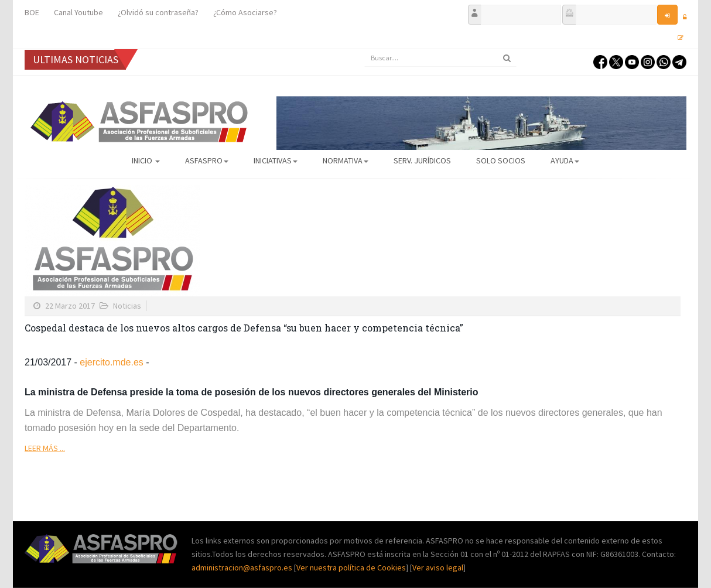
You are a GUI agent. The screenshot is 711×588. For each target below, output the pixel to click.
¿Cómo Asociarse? (245, 12)
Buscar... (365, 49)
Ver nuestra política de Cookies (351, 568)
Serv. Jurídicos (422, 160)
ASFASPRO (207, 160)
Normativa (346, 160)
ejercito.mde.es (112, 362)
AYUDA (565, 160)
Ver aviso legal (438, 568)
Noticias (127, 306)
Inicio (146, 160)
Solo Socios (501, 160)
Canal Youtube (78, 12)
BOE (32, 12)
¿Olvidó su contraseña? (158, 12)
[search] (440, 58)
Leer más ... (45, 448)
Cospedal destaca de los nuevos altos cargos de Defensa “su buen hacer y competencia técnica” (244, 328)
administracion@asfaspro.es (243, 568)
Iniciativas (276, 160)
